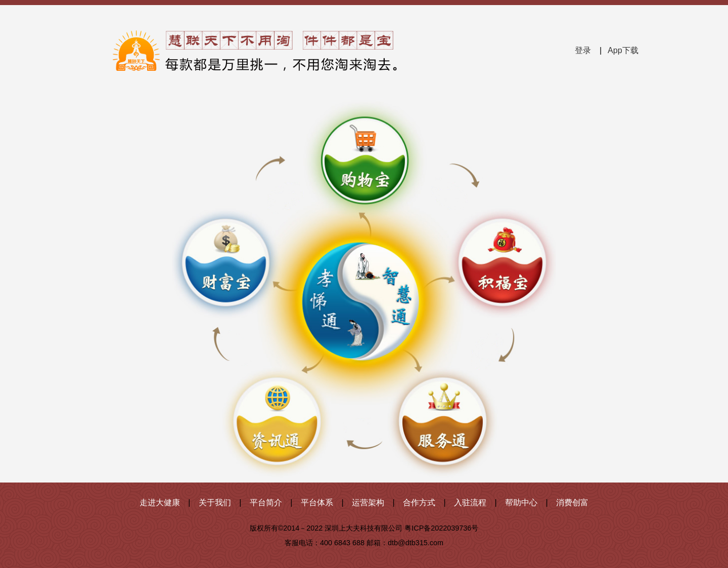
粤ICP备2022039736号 (441, 528)
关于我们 (215, 503)
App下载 (623, 50)
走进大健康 (160, 503)
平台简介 (266, 503)
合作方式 (419, 503)
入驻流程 (470, 503)
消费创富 (572, 503)
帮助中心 (521, 503)
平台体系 (317, 503)
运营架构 (368, 503)
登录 (583, 50)
